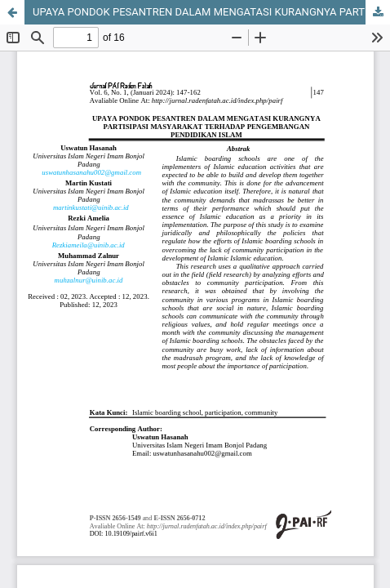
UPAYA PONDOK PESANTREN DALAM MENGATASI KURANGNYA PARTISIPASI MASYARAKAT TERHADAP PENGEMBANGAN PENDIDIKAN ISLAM (211, 12)
